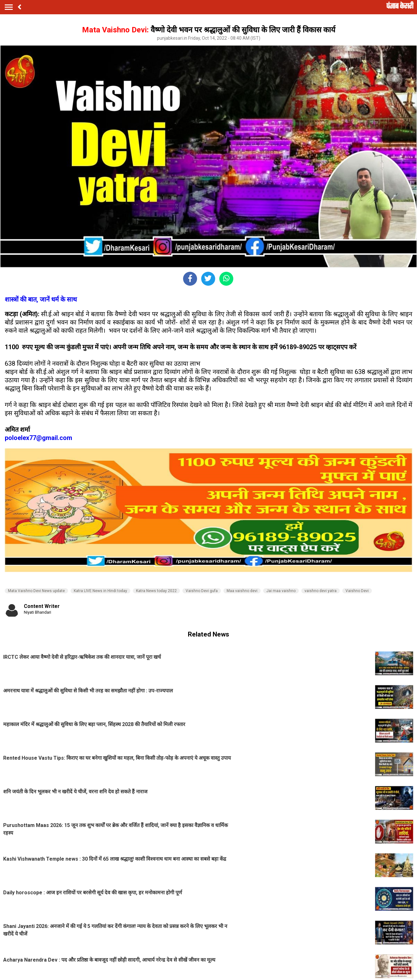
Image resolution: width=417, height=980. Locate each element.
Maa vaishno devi (242, 591)
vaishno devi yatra (321, 591)
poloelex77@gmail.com (38, 438)
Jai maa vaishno (281, 591)
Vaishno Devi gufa (202, 591)
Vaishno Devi (357, 591)
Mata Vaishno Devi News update (36, 591)
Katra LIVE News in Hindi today (100, 591)
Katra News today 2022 (156, 591)
